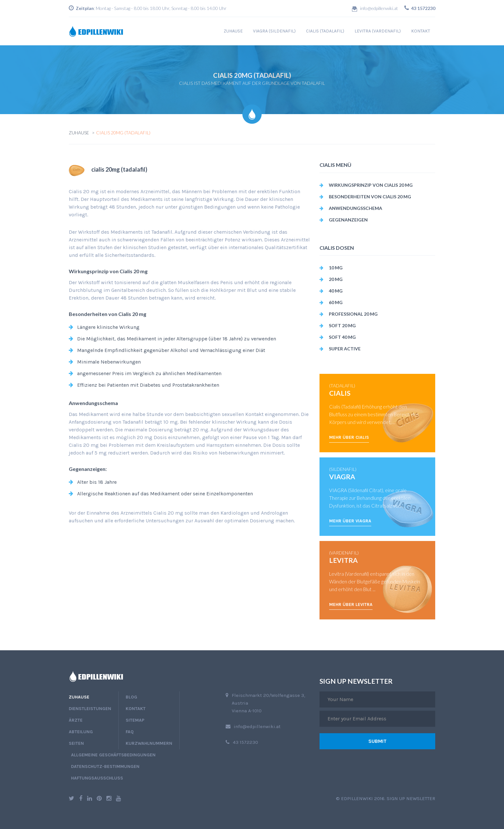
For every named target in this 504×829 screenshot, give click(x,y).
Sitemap (135, 720)
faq (130, 732)
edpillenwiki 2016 (363, 798)
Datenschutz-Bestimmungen (105, 766)
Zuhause (233, 31)
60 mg (336, 302)
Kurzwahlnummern (149, 743)
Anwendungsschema (355, 208)
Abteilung (81, 732)
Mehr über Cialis (349, 437)
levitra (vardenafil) (378, 31)
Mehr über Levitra (351, 604)
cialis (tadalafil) (325, 31)
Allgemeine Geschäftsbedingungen (113, 755)
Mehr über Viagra (350, 521)
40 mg (336, 291)
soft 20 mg (342, 325)
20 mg (336, 279)
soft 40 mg (342, 337)
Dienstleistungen (90, 709)
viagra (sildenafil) (274, 31)
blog (131, 697)
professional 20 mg (353, 314)
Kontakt (421, 31)
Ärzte (76, 720)
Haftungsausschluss (97, 778)
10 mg (336, 268)
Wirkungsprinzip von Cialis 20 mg (371, 185)
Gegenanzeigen (348, 220)
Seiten (76, 743)
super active (345, 349)
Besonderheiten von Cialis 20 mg (370, 197)
